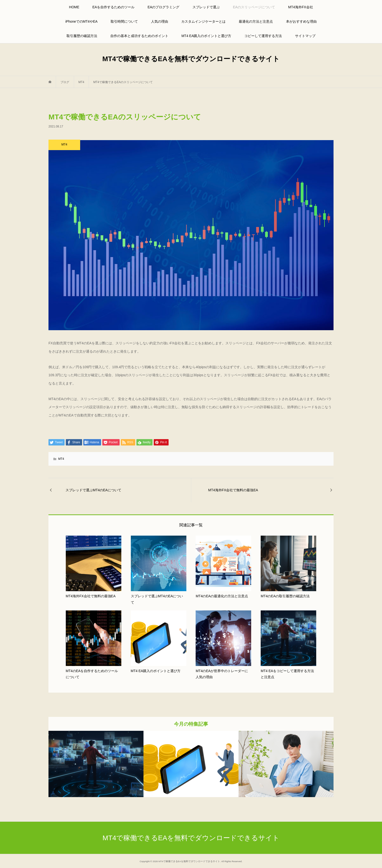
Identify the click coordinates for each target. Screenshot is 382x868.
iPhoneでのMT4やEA (81, 21)
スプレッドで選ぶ (206, 7)
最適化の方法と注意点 (256, 21)
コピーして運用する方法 (263, 36)
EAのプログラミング (164, 7)
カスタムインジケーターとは (203, 21)
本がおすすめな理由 (301, 21)
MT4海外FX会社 (301, 7)
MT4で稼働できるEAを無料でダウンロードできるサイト (191, 59)
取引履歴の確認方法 (82, 36)
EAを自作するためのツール (113, 7)
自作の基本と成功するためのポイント (139, 36)
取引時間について (124, 21)
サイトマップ (305, 36)
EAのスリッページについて (254, 7)
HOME (74, 7)
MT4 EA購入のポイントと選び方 (206, 36)
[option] (96, 764)
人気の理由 (160, 21)
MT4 (61, 459)
